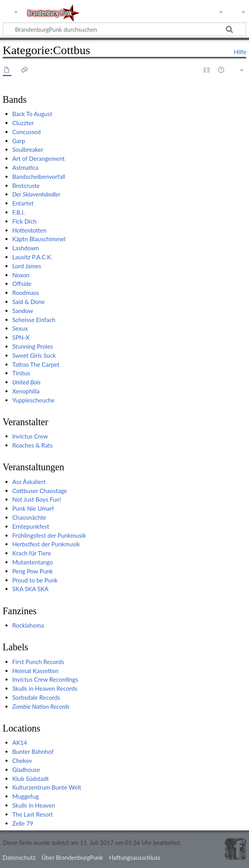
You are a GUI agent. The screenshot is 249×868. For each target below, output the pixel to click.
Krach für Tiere (32, 553)
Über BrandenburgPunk (72, 857)
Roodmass (26, 293)
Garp (19, 141)
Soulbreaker (28, 149)
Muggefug (26, 796)
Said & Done (28, 302)
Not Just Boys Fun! (37, 499)
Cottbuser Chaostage (40, 491)
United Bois (26, 382)
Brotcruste (26, 186)
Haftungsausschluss (135, 857)
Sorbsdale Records (36, 697)
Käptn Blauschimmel (39, 239)
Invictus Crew (30, 436)
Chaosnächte (29, 517)
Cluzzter (23, 123)
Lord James (27, 266)
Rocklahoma (28, 625)
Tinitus (21, 373)
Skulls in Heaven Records (45, 688)
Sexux (20, 328)
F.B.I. (18, 212)
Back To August (32, 114)
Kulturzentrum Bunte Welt (47, 787)
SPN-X (21, 337)
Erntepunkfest (31, 526)
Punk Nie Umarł (33, 508)
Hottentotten (29, 230)
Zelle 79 (23, 823)
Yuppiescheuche (33, 400)
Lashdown (26, 248)
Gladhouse (26, 770)
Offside (22, 284)
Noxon (21, 275)
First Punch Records (38, 662)
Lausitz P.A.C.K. (32, 257)
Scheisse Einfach (34, 320)
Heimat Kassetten (35, 671)
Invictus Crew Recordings (45, 679)
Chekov (22, 761)
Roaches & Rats (32, 445)
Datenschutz (19, 857)
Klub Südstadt (30, 779)
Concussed (26, 132)
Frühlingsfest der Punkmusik (49, 535)
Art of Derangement (38, 158)
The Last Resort (33, 814)
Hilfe (240, 52)
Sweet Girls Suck (34, 355)
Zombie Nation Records (41, 706)
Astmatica (25, 167)
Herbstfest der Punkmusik (46, 544)
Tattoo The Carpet (36, 364)
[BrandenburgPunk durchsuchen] (124, 29)
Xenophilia (26, 391)
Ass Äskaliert (29, 482)
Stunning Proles (33, 346)
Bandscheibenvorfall (39, 177)
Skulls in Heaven (34, 805)
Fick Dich (24, 221)
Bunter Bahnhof (33, 752)
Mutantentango (32, 562)
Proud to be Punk (35, 580)
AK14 (20, 742)
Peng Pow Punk (32, 571)
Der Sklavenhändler (36, 194)
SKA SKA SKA (30, 589)
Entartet (23, 203)
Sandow (23, 311)
